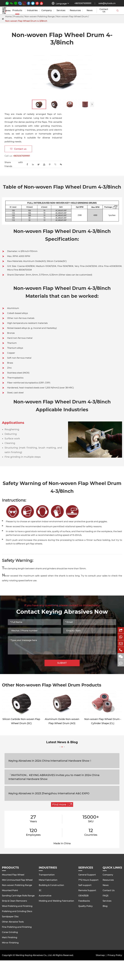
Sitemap (100, 955)
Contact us (18, 149)
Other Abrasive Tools (13, 922)
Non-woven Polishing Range (40, 17)
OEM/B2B (83, 896)
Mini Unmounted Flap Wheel (17, 880)
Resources (75, 10)
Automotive (45, 896)
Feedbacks (84, 901)
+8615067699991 (83, 3)
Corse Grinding (10, 932)
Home (8, 17)
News (90, 10)
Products (17, 10)
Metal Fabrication (48, 880)
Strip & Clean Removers (14, 901)
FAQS (106, 896)
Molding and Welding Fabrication (56, 901)
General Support (87, 875)
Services (61, 10)
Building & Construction (51, 885)
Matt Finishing (10, 937)
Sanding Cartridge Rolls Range (18, 896)
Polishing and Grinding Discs (17, 911)
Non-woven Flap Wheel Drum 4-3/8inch (26, 21)
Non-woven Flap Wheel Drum (72, 17)
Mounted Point (10, 890)
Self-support (85, 885)
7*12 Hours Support (88, 880)
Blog (105, 906)
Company (47, 10)
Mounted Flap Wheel (13, 875)
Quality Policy (85, 906)
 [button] (92, 104)
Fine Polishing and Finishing (17, 927)
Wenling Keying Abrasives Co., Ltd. (34, 955)
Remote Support (87, 890)
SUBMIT (62, 663)
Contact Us (104, 10)
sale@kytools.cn (107, 3)
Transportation (47, 875)
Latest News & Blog (62, 744)
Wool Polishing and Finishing (17, 906)
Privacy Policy (115, 955)
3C (40, 890)
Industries (32, 10)
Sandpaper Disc (10, 917)
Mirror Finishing (10, 943)
